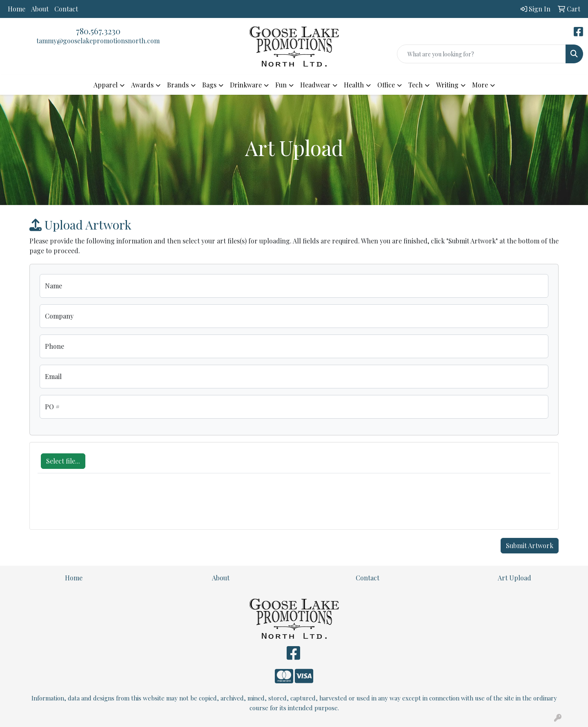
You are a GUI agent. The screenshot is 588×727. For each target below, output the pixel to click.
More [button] (480, 85)
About (40, 9)
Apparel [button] (106, 85)
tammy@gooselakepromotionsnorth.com (98, 41)
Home (17, 9)
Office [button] (386, 85)
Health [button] (354, 85)
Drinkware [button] (246, 85)
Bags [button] (209, 85)
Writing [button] (447, 85)
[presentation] (100, 506)
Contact (66, 9)
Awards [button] (142, 85)
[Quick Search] (481, 54)
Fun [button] (281, 85)
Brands (178, 85)
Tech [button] (415, 85)
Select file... (63, 461)
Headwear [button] (315, 85)
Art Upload (514, 578)
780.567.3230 (98, 31)
